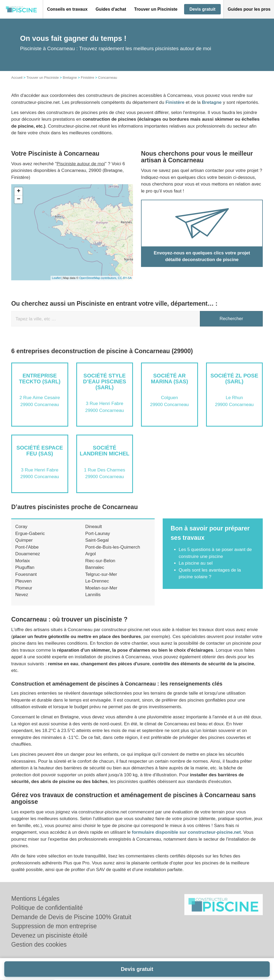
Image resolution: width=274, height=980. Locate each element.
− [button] (19, 199)
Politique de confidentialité (47, 908)
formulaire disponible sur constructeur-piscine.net (186, 832)
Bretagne (70, 78)
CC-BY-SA (125, 278)
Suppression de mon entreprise (54, 926)
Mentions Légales (35, 899)
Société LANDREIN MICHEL (105, 451)
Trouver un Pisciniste (43, 78)
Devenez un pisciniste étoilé (49, 935)
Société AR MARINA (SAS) (170, 379)
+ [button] (19, 191)
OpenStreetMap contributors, (98, 278)
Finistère (87, 78)
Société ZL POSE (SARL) (234, 379)
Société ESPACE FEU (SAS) (40, 451)
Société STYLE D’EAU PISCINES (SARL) (104, 381)
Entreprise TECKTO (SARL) (40, 379)
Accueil (17, 78)
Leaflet (56, 278)
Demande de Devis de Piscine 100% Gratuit (71, 917)
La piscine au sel (196, 563)
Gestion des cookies (39, 944)
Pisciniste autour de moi (81, 164)
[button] (67, 9)
